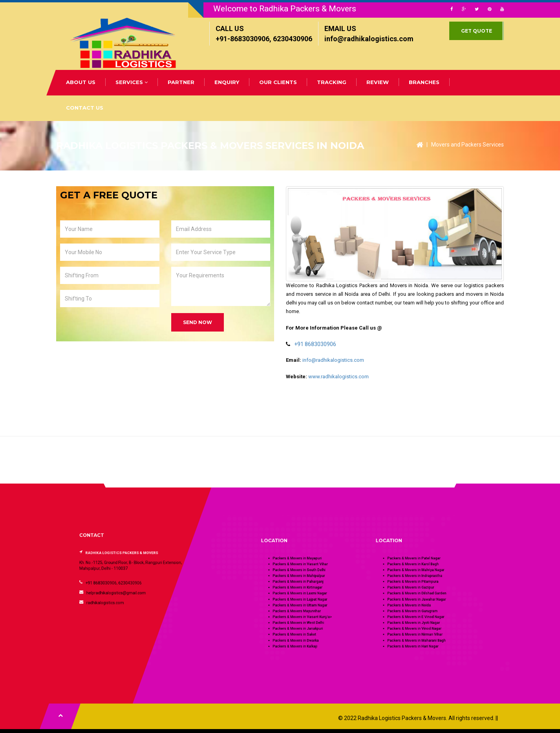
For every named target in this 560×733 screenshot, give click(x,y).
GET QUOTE (477, 31)
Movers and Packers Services (468, 145)
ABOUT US (81, 82)
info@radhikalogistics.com (333, 360)
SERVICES (132, 82)
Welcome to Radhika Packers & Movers (285, 9)
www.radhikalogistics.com (339, 377)
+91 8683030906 (315, 344)
